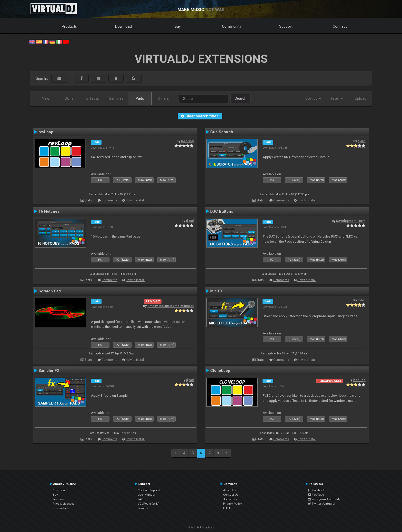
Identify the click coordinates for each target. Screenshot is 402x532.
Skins (69, 98)
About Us (229, 490)
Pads (140, 98)
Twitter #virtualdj (322, 504)
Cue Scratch (222, 132)
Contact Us (231, 495)
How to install (135, 200)
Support (286, 26)
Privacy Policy (233, 504)
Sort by (313, 98)
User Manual (146, 495)
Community (232, 26)
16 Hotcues (49, 211)
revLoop (46, 132)
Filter (337, 98)
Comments (109, 200)
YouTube (316, 495)
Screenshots (61, 508)
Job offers (230, 499)
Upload (361, 98)
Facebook (316, 490)
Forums (143, 508)
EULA (227, 508)
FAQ (141, 499)
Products (69, 26)
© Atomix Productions (201, 528)
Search (240, 98)
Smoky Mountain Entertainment (170, 306)
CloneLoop (220, 371)
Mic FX (217, 291)
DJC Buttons (222, 211)
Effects (93, 98)
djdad (361, 141)
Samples (116, 98)
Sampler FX (49, 371)
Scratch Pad (50, 291)
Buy (178, 26)
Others (163, 98)
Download (123, 26)
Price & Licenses (63, 504)
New (46, 98)
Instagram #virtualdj (324, 499)
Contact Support (149, 490)
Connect (340, 26)
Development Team (351, 221)
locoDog (187, 141)
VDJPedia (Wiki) (149, 504)
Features (58, 499)
